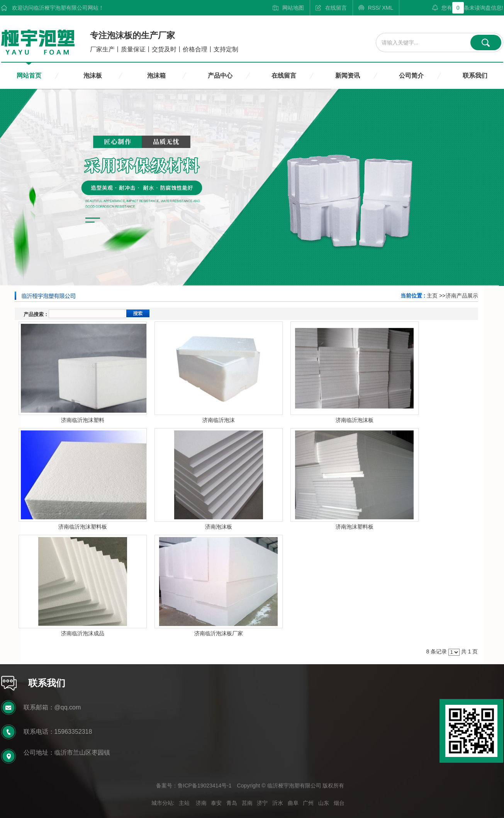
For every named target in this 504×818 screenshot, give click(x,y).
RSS (374, 8)
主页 (432, 296)
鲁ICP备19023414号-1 (205, 786)
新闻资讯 (348, 76)
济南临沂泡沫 (219, 420)
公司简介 (411, 76)
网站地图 (293, 8)
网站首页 (29, 76)
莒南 (247, 803)
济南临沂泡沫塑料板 (83, 527)
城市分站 (162, 803)
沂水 (278, 803)
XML (388, 8)
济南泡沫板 (219, 527)
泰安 (216, 803)
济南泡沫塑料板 (355, 527)
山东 (324, 803)
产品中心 (220, 76)
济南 (201, 803)
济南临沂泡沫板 (355, 420)
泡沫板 (93, 76)
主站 (184, 803)
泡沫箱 (156, 76)
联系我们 (475, 76)
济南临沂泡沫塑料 (83, 420)
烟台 (339, 803)
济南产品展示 (462, 296)
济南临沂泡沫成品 (83, 633)
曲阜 (293, 803)
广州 (308, 803)
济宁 (262, 803)
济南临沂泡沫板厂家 (219, 633)
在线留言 (336, 8)
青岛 (232, 803)
